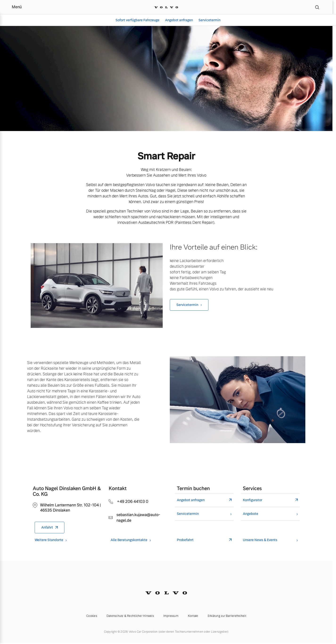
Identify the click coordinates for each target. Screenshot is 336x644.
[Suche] (317, 7)
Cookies (92, 616)
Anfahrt (47, 527)
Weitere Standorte (49, 540)
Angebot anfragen (179, 20)
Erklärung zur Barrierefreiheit (227, 616)
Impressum (171, 616)
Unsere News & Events (260, 540)
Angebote (251, 514)
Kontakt (193, 616)
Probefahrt (185, 540)
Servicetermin (209, 20)
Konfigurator (253, 500)
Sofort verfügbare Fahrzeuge (137, 20)
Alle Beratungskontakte (129, 540)
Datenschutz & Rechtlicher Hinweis (130, 616)
